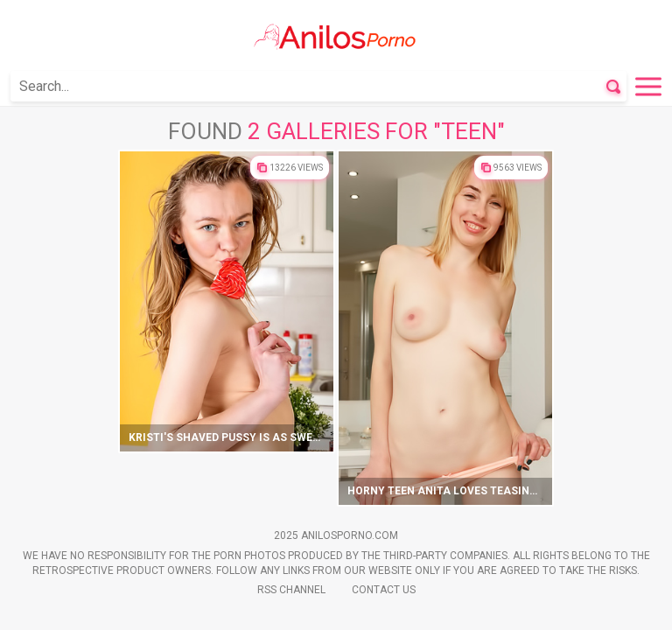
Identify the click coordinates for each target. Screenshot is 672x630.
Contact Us (384, 590)
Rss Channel (291, 590)
